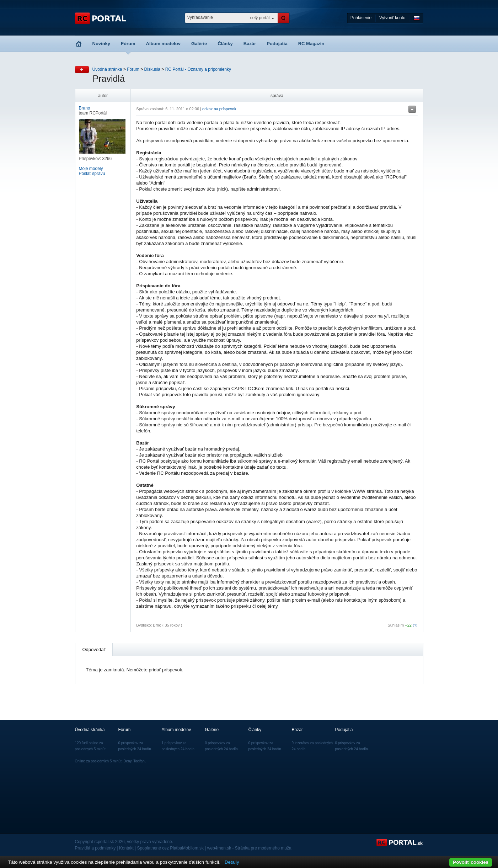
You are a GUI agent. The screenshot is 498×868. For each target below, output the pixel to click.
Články (225, 44)
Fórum (128, 44)
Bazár (250, 44)
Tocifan (139, 761)
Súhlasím (396, 625)
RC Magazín (311, 44)
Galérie (199, 44)
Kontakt (126, 848)
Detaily (232, 862)
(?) (415, 625)
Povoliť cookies (471, 862)
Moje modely (91, 169)
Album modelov (164, 44)
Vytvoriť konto (392, 18)
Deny (127, 761)
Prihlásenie (361, 18)
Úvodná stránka (107, 69)
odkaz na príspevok (219, 109)
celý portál (260, 18)
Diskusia (152, 69)
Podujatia (277, 44)
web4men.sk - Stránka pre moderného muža (249, 848)
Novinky (101, 44)
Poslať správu (92, 174)
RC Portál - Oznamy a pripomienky (198, 69)
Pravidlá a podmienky (95, 848)
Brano (85, 108)
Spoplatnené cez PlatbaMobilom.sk (170, 848)
